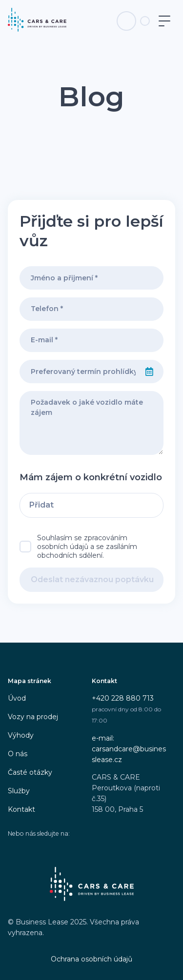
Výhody (21, 735)
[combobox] (78, 372)
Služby (19, 791)
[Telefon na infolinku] (126, 21)
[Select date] (149, 372)
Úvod (17, 698)
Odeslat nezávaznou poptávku (92, 579)
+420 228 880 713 (123, 698)
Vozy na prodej (33, 717)
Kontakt (21, 809)
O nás (18, 754)
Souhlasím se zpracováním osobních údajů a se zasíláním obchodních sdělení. (87, 547)
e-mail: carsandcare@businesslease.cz (129, 749)
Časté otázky (30, 772)
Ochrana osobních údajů (91, 959)
